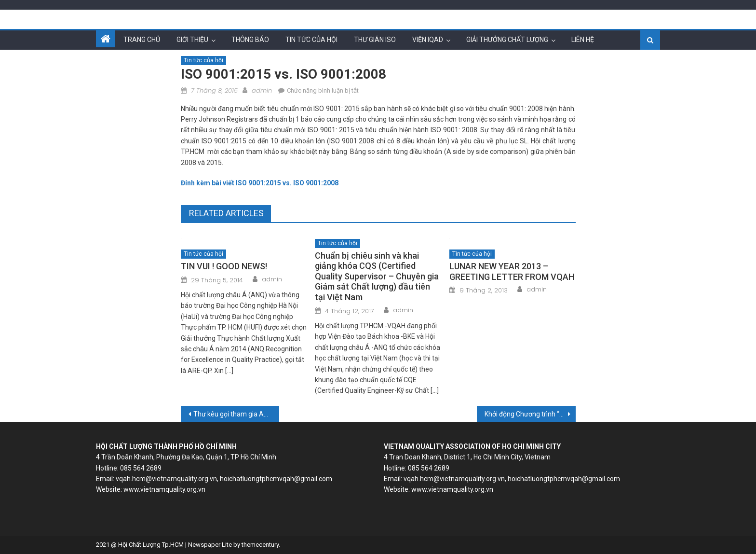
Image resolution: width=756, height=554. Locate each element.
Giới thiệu (192, 40)
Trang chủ (142, 40)
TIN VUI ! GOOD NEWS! (224, 266)
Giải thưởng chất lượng (507, 40)
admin (262, 90)
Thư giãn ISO (375, 40)
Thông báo (250, 40)
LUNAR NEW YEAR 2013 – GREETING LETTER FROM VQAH (512, 271)
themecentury (260, 545)
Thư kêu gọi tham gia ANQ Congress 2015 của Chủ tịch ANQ (236, 414)
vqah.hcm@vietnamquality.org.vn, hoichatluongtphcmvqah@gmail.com (224, 479)
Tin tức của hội (311, 40)
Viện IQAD (428, 40)
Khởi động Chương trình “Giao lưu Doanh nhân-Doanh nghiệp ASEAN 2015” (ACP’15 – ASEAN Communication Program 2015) (530, 414)
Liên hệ (583, 40)
